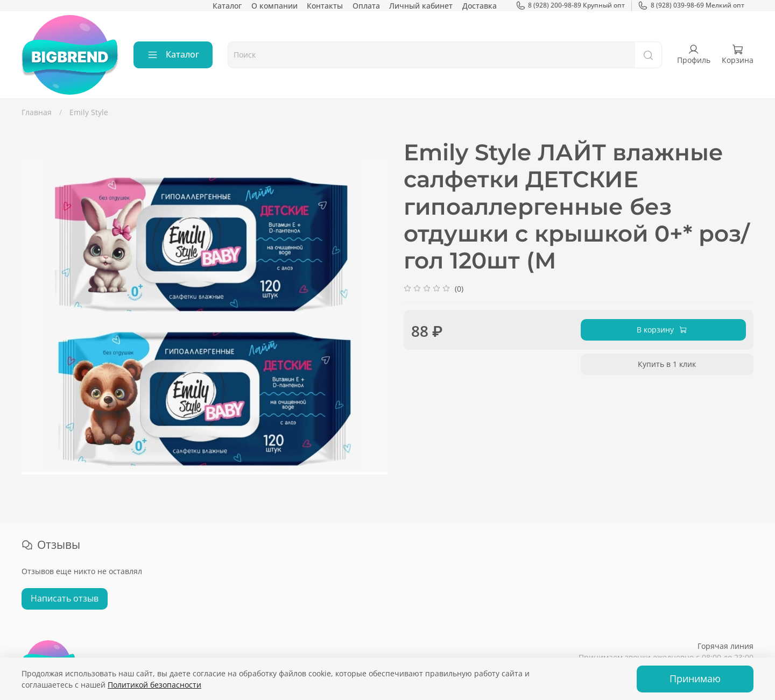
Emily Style (89, 112)
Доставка (480, 6)
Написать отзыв (65, 598)
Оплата (366, 6)
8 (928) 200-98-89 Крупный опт (570, 5)
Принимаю (695, 678)
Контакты (325, 6)
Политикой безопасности (154, 685)
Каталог (227, 6)
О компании (274, 6)
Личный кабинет (421, 6)
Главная (37, 112)
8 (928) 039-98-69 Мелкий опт (691, 5)
